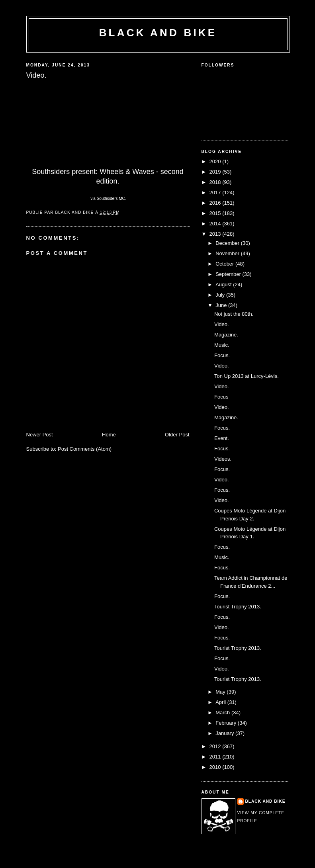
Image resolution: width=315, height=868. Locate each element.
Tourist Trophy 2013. (238, 607)
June (222, 305)
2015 (216, 213)
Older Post (177, 435)
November (228, 253)
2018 (216, 182)
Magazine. (226, 335)
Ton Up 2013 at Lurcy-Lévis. (247, 376)
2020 (216, 161)
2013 (216, 234)
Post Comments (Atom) (85, 449)
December (228, 243)
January (225, 733)
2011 (216, 757)
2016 (216, 203)
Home (109, 435)
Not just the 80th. (234, 314)
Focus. (222, 355)
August (224, 284)
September (229, 274)
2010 (216, 767)
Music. (222, 345)
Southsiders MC (111, 198)
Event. (222, 438)
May (221, 692)
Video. (222, 324)
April (221, 702)
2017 (216, 193)
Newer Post (40, 435)
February (227, 723)
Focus (221, 397)
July (221, 295)
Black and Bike (158, 33)
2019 (216, 172)
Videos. (223, 459)
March (223, 713)
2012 (216, 746)
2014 (216, 224)
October (225, 264)
